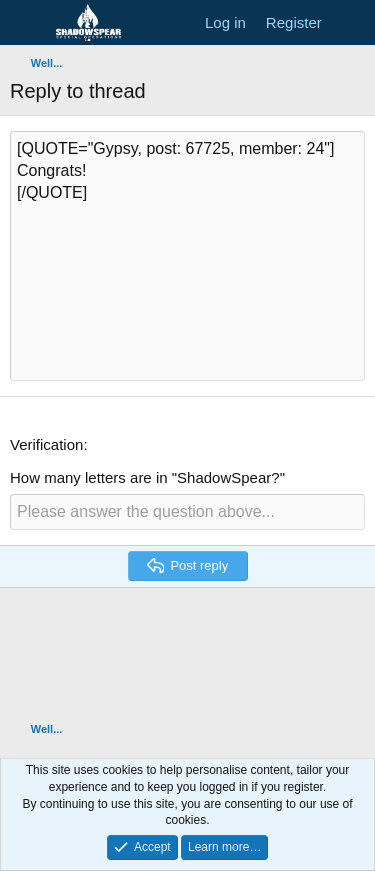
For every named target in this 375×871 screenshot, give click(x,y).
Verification (46, 444)
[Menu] (27, 23)
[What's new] (351, 22)
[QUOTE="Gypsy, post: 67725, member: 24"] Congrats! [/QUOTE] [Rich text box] (187, 256)
